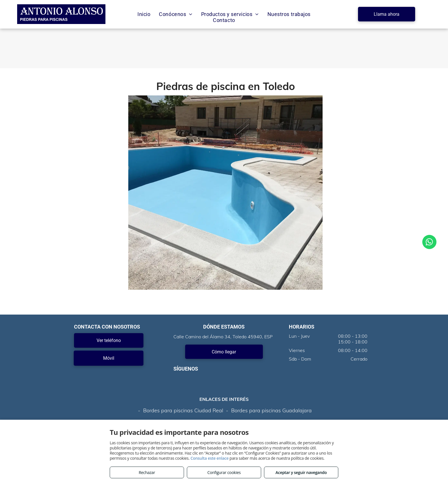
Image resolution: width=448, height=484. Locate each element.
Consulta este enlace (210, 458)
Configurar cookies (224, 472)
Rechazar (147, 472)
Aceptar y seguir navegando (301, 472)
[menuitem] (144, 14)
